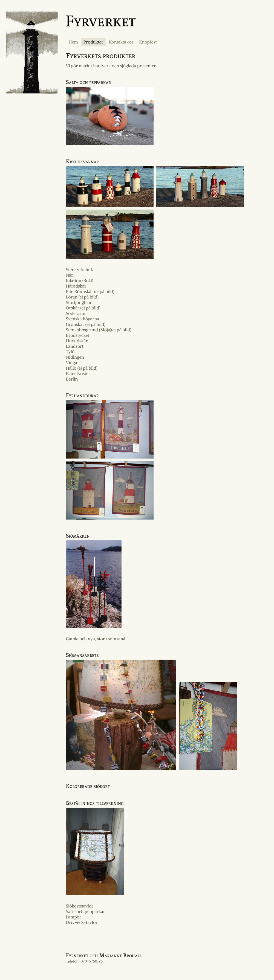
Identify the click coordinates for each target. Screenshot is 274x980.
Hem (73, 42)
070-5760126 (92, 961)
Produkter (93, 42)
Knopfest (148, 42)
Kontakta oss (121, 42)
